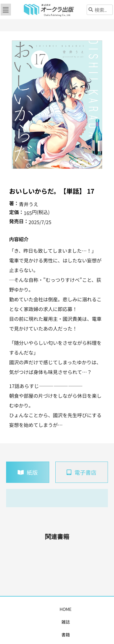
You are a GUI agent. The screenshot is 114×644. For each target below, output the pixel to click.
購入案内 (93, 609)
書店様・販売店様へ (30, 622)
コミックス (68, 609)
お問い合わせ (90, 622)
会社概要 (64, 622)
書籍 (48, 609)
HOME (18, 609)
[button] (6, 10)
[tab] (28, 472)
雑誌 (34, 609)
